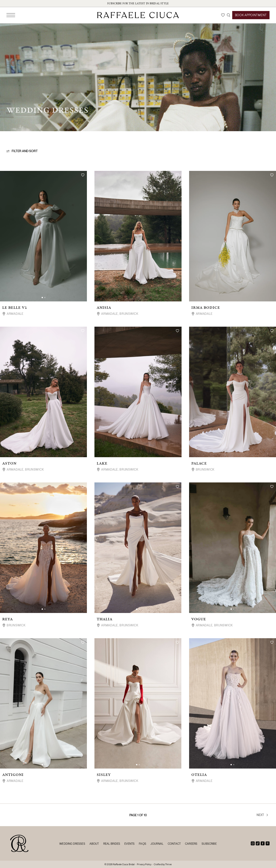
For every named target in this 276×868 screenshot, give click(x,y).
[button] (42, 298)
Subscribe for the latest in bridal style (138, 3)
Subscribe (209, 844)
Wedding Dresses (72, 844)
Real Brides (112, 844)
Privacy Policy (144, 864)
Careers (191, 844)
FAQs (143, 844)
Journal (157, 844)
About (94, 844)
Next (263, 815)
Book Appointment (251, 15)
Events (129, 844)
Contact (174, 844)
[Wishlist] (223, 15)
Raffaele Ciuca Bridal (124, 864)
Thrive (168, 864)
